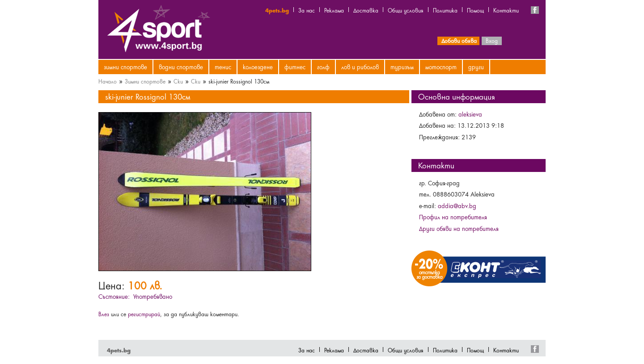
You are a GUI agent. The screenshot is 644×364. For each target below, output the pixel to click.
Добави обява (459, 40)
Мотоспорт (441, 67)
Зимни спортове (125, 67)
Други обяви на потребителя (459, 228)
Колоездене (258, 67)
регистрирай (144, 314)
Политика (445, 10)
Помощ (475, 10)
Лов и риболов (360, 67)
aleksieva (470, 114)
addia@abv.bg (457, 205)
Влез (104, 314)
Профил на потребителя (453, 217)
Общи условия (406, 10)
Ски (178, 81)
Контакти (506, 10)
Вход (492, 40)
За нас (307, 10)
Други (476, 67)
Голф (323, 67)
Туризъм (402, 67)
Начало (108, 81)
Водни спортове (181, 67)
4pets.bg (277, 10)
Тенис (223, 67)
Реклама (334, 10)
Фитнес (295, 67)
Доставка (366, 10)
